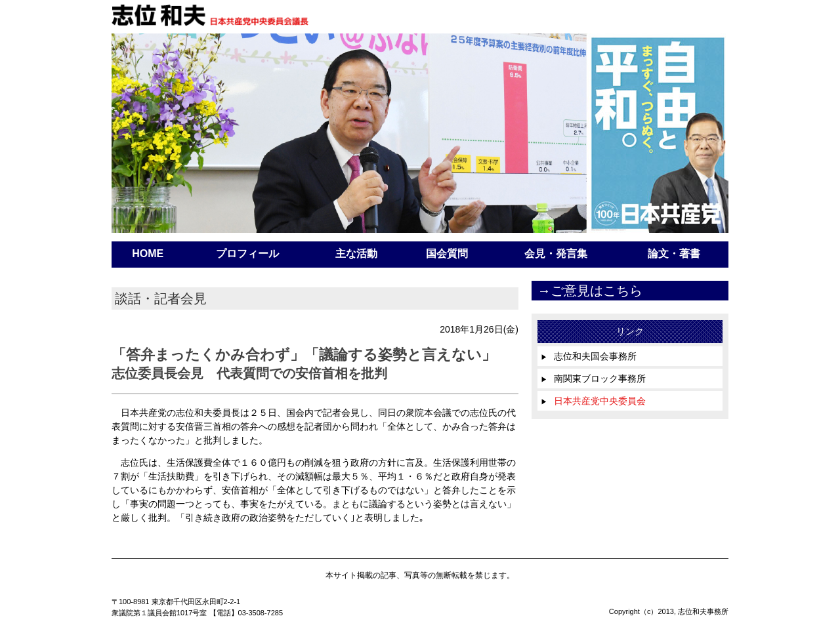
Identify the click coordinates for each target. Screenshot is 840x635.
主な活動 (356, 254)
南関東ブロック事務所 (593, 379)
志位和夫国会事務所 (589, 356)
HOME (148, 254)
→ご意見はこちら (590, 291)
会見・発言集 (556, 254)
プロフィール (247, 254)
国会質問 (447, 254)
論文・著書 (674, 254)
